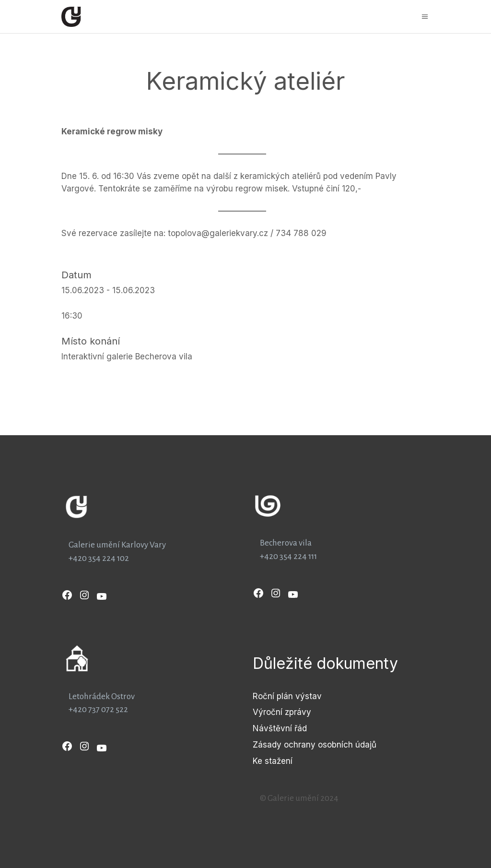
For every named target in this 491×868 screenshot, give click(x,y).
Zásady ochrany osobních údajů (315, 745)
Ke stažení (273, 761)
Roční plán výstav (287, 696)
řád (301, 728)
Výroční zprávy (282, 712)
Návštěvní (274, 728)
